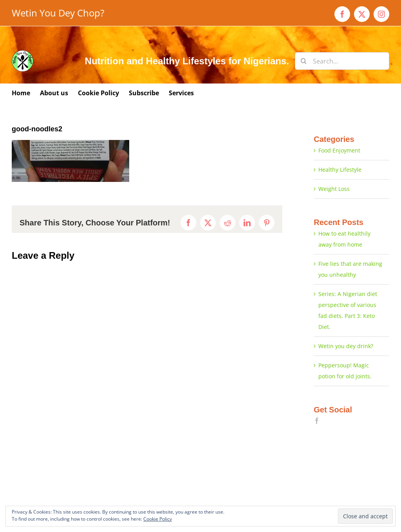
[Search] (304, 61)
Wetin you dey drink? (346, 346)
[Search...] (342, 61)
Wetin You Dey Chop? (58, 13)
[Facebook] (317, 421)
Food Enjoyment (339, 150)
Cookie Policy (158, 519)
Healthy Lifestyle (340, 170)
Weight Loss (334, 189)
